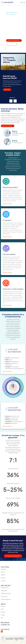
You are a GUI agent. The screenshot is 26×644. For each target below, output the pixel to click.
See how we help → (8, 204)
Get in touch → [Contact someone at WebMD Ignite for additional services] (12, 44)
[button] (24, 3)
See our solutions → (8, 371)
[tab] (10, 98)
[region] (13, 78)
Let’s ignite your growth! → (13, 556)
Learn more (7, 90)
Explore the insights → (8, 126)
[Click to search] (22, 3)
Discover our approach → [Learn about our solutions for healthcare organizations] (14, 40)
